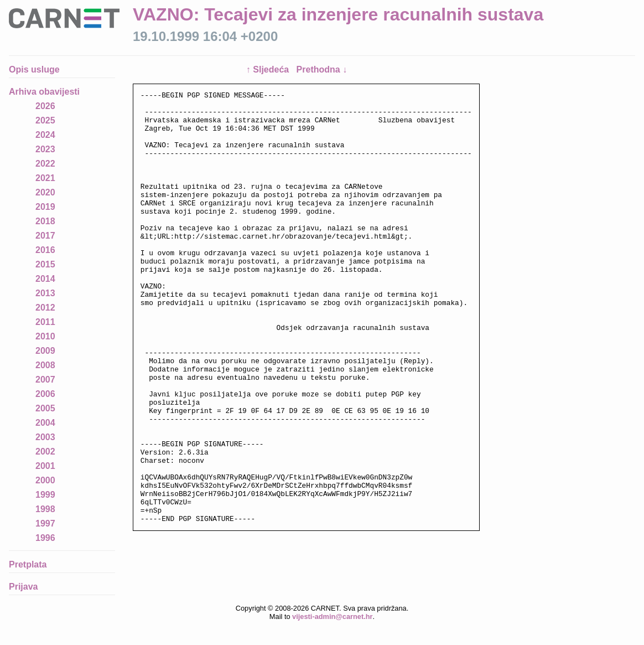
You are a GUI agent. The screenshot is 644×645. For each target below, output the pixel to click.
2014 (45, 279)
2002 (45, 451)
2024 (45, 135)
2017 (45, 236)
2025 (45, 120)
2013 (45, 293)
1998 (45, 509)
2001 (45, 466)
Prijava (23, 587)
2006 (45, 394)
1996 (45, 538)
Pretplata (28, 564)
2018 (45, 221)
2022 (45, 164)
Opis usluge (34, 69)
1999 (45, 495)
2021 (45, 178)
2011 (45, 322)
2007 (45, 380)
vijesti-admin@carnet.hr (332, 636)
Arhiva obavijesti (44, 92)
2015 (45, 264)
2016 (45, 250)
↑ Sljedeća (269, 69)
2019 (45, 207)
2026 (45, 106)
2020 (45, 192)
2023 (45, 149)
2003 (45, 437)
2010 (45, 336)
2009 (45, 351)
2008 (45, 365)
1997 (45, 523)
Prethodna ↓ (322, 69)
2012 (45, 308)
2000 (45, 480)
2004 (45, 423)
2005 (45, 408)
